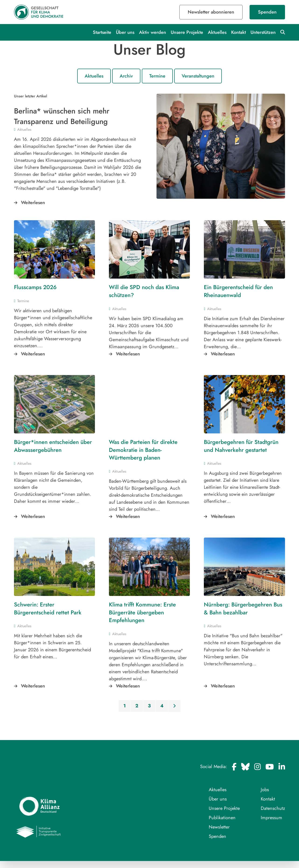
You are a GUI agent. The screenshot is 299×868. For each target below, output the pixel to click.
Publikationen (222, 818)
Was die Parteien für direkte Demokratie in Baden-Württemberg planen (143, 450)
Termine (157, 76)
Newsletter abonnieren (211, 12)
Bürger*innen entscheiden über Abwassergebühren (53, 446)
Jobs (265, 790)
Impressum (271, 818)
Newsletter (219, 827)
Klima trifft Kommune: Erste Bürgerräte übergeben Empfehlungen (142, 612)
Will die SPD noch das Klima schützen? (144, 291)
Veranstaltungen (198, 76)
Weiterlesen (33, 203)
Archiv (126, 76)
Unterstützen (263, 32)
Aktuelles (217, 32)
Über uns (125, 32)
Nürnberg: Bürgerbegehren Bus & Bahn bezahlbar (243, 608)
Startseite (102, 32)
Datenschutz (273, 808)
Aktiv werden (153, 32)
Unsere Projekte (187, 32)
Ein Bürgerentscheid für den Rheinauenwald (238, 291)
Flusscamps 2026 (36, 287)
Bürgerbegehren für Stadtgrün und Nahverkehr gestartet (241, 446)
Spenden (267, 12)
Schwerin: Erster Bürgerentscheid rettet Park (48, 608)
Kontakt (238, 32)
